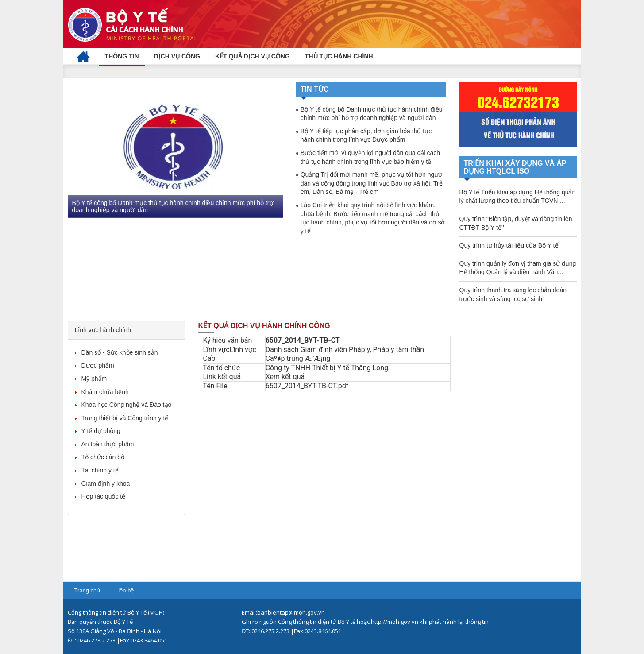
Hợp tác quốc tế (104, 496)
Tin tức (315, 89)
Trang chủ (87, 590)
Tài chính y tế (100, 470)
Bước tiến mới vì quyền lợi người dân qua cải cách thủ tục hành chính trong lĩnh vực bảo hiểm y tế (370, 157)
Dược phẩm (98, 365)
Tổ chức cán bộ (103, 457)
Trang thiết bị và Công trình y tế (125, 418)
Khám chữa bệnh (105, 392)
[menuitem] (83, 56)
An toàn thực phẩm (108, 444)
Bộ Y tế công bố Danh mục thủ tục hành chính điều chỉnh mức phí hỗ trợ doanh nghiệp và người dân (173, 206)
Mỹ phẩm (94, 379)
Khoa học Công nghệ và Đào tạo (127, 405)
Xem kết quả (285, 377)
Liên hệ (124, 590)
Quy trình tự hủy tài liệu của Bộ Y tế (509, 245)
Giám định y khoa (106, 484)
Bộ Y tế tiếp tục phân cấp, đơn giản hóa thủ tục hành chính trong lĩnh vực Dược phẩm (366, 135)
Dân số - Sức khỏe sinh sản (120, 352)
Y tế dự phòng (101, 431)
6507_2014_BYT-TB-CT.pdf (307, 386)
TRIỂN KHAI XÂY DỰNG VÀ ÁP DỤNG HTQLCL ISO (515, 167)
